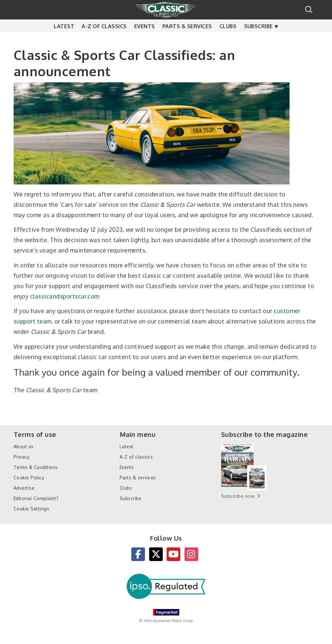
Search (309, 10)
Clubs (228, 39)
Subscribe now (238, 496)
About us (24, 446)
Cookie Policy (29, 478)
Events (145, 39)
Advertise (24, 488)
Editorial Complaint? (36, 498)
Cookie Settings (31, 509)
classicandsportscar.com (65, 296)
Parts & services (187, 39)
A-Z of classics (104, 39)
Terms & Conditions (36, 467)
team (44, 321)
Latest (64, 39)
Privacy (22, 457)
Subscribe (259, 39)
